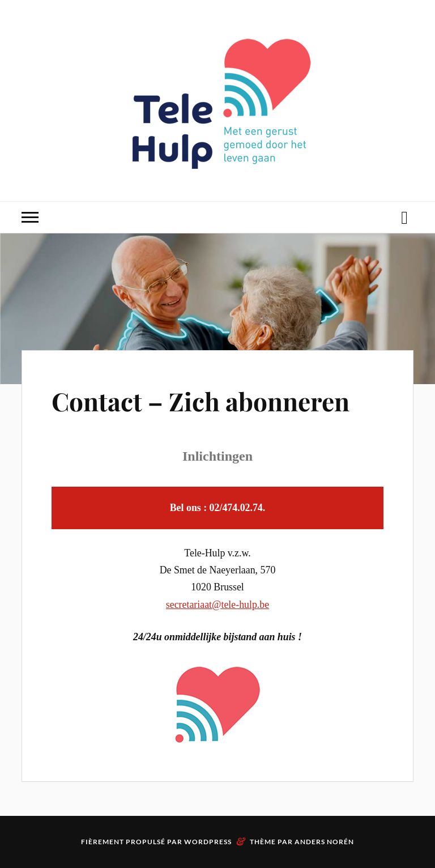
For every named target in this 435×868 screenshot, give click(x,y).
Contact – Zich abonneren (201, 401)
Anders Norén (324, 842)
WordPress (208, 842)
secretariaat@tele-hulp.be (217, 605)
